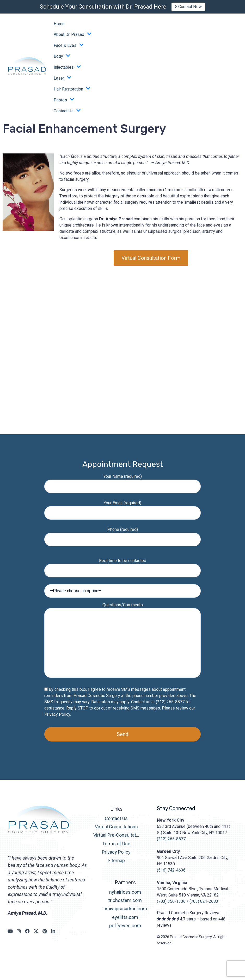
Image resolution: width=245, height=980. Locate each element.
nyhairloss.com (125, 895)
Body (62, 60)
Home (59, 27)
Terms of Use (116, 847)
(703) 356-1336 (171, 905)
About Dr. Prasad (73, 38)
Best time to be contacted (123, 569)
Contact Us (67, 114)
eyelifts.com (125, 921)
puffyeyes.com (125, 929)
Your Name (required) (123, 485)
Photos (64, 104)
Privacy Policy (57, 718)
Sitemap (116, 864)
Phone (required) (123, 538)
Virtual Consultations (116, 830)
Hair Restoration (72, 93)
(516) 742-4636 (171, 874)
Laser (63, 82)
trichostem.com (125, 904)
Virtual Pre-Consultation (116, 839)
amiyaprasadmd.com (125, 912)
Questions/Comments (123, 644)
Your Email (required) (123, 511)
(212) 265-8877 (171, 843)
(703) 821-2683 (204, 905)
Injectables (67, 71)
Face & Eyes (69, 49)
